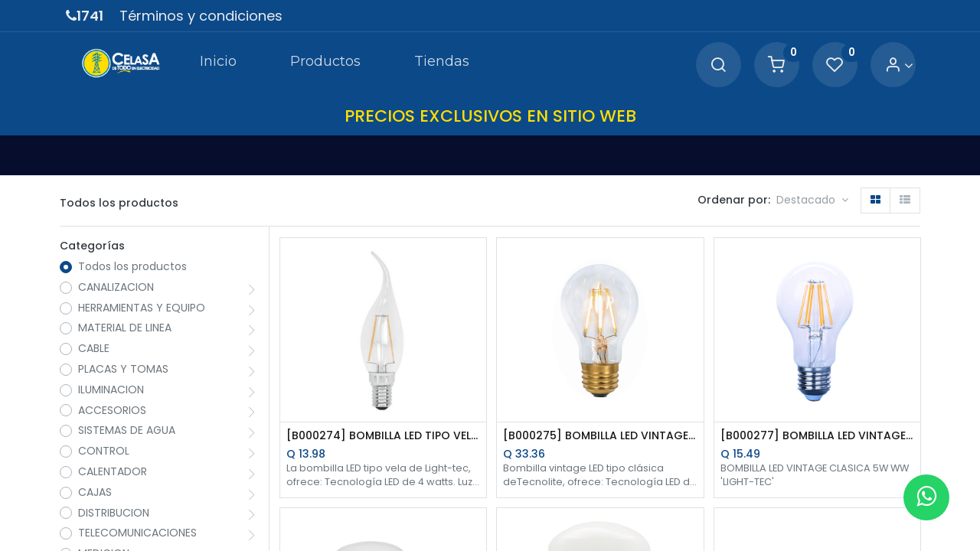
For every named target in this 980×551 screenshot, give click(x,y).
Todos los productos (132, 267)
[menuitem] (217, 64)
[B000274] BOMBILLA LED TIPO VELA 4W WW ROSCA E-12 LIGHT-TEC (383, 436)
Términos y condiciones (201, 16)
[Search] (718, 65)
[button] (812, 201)
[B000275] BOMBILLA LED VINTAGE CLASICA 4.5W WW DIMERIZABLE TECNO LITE (600, 436)
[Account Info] (899, 65)
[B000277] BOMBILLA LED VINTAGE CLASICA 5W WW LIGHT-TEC (817, 436)
